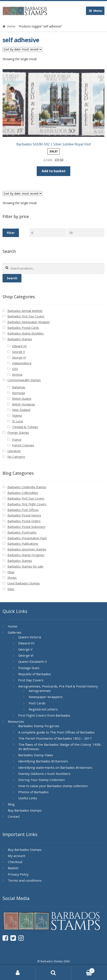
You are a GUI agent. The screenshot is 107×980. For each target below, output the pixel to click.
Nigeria (17, 415)
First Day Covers (31, 680)
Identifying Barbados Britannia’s (43, 761)
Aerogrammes (40, 691)
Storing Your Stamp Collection (42, 780)
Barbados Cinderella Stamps (27, 487)
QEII (15, 369)
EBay (11, 572)
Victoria (17, 375)
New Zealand (21, 410)
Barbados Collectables (23, 493)
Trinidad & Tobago (25, 427)
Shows (12, 578)
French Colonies (23, 445)
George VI (19, 357)
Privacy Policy (18, 874)
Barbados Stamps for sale (25, 566)
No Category (16, 457)
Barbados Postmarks (22, 532)
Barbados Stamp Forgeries (26, 555)
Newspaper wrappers (46, 697)
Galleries (15, 632)
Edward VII (19, 346)
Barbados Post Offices (23, 510)
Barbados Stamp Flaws (36, 755)
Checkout (15, 862)
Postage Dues (29, 668)
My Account (18, 973)
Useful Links (28, 798)
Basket (13, 868)
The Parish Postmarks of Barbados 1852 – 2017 (55, 738)
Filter (11, 233)
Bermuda (18, 393)
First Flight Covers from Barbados (44, 715)
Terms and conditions (25, 880)
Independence (22, 363)
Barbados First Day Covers (26, 316)
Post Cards (37, 703)
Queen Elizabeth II (33, 661)
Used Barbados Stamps (24, 583)
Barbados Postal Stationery (26, 527)
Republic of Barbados (35, 674)
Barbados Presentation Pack (27, 538)
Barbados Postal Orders (24, 521)
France (17, 440)
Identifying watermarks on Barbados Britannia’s (55, 767)
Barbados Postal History (24, 515)
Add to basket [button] (54, 171)
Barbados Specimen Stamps (27, 549)
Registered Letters (43, 709)
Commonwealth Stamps (24, 380)
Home (11, 26)
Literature (14, 451)
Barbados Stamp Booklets (26, 333)
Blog (11, 804)
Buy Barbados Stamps (25, 810)
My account (17, 856)
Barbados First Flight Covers (27, 504)
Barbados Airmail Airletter (25, 311)
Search (12, 278)
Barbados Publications (23, 544)
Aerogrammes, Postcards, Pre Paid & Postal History (58, 686)
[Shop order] (22, 49)
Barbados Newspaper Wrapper (29, 322)
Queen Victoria (30, 637)
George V (18, 352)
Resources (16, 721)
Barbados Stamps (20, 339)
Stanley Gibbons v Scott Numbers (44, 774)
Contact (14, 816)
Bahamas (19, 387)
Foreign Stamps (18, 433)
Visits (11, 589)
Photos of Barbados (33, 792)
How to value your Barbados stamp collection (53, 786)
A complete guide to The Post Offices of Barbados (56, 732)
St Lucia (18, 421)
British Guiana (22, 399)
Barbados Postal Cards (23, 328)
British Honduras (24, 404)
